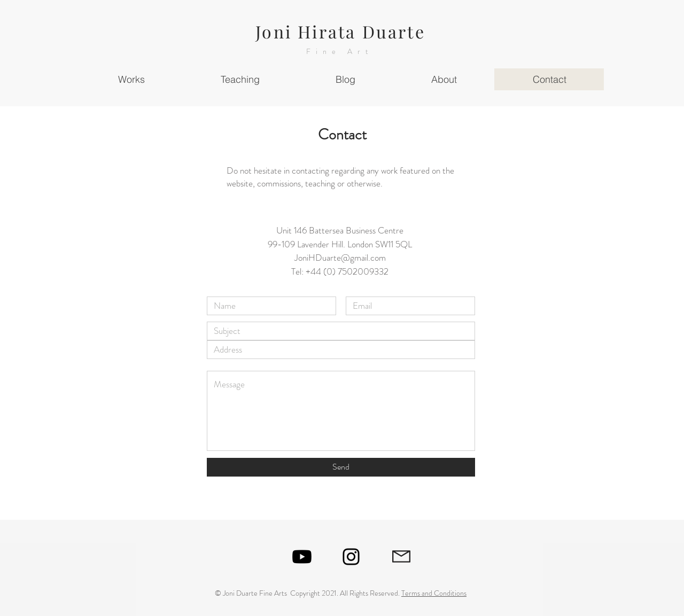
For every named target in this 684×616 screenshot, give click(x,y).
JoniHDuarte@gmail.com (340, 258)
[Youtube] (302, 557)
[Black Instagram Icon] (351, 557)
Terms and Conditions (434, 593)
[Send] (341, 467)
